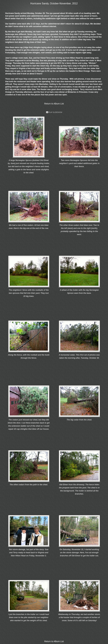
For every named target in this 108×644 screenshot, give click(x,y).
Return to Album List (54, 104)
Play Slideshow (55, 112)
